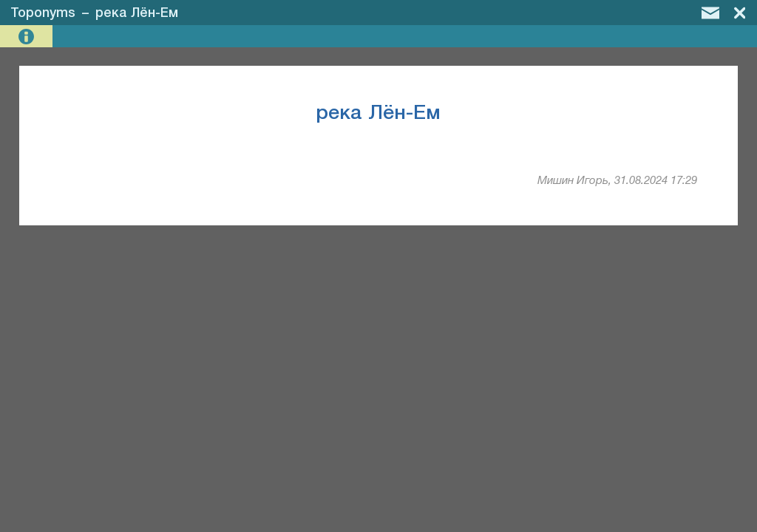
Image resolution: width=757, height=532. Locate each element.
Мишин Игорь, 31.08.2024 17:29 (617, 181)
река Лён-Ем (137, 13)
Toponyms (43, 13)
